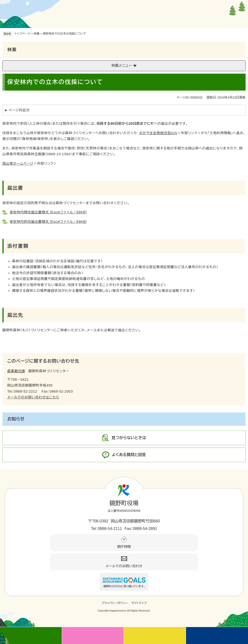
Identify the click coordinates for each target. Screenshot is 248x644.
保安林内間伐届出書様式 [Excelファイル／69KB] (48, 212)
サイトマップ (139, 603)
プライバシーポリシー (115, 603)
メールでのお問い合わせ (124, 566)
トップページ (23, 34)
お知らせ (16, 419)
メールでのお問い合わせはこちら (33, 397)
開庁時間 (124, 547)
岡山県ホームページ (18, 163)
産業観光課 (16, 371)
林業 (37, 34)
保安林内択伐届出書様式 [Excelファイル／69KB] (48, 222)
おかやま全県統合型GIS (158, 133)
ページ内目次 (19, 110)
